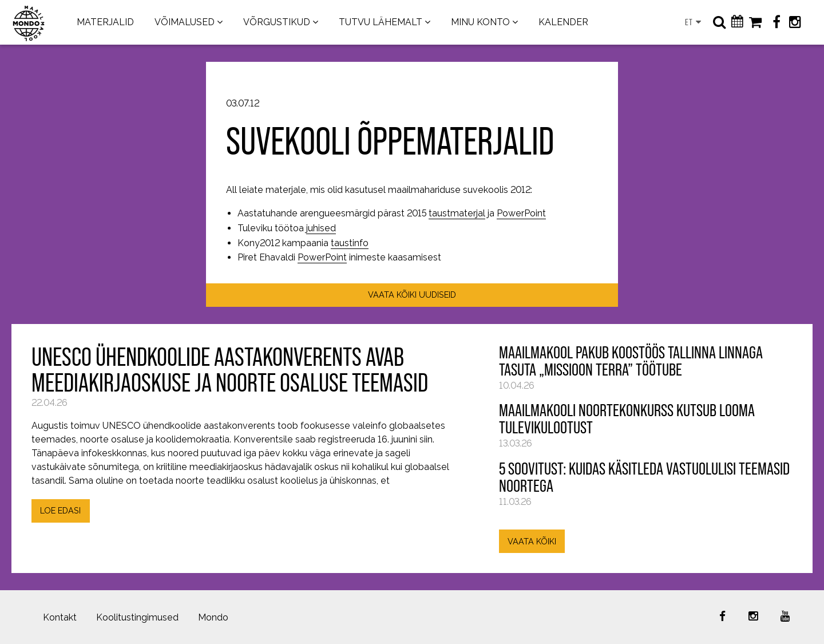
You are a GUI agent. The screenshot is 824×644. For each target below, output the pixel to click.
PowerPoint (521, 213)
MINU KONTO (480, 22)
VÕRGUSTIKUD (277, 22)
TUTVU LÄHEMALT (381, 22)
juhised (321, 228)
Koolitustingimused (137, 617)
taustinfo (350, 243)
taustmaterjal (457, 213)
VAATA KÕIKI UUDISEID (412, 295)
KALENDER (563, 22)
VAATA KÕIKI (532, 541)
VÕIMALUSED (185, 22)
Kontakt (60, 617)
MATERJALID (105, 22)
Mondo (213, 617)
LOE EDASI (60, 510)
